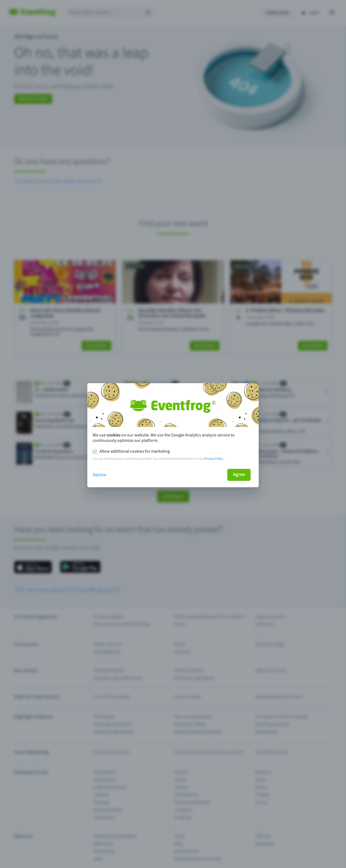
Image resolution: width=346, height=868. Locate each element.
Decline (99, 475)
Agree (239, 474)
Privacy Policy (214, 459)
